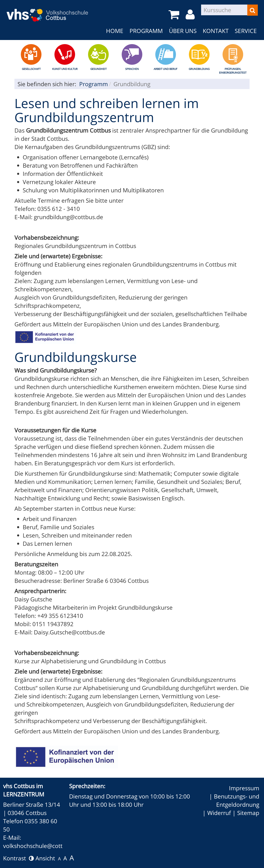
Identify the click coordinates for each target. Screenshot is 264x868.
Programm (146, 31)
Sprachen (132, 69)
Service (246, 31)
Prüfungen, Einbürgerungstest (233, 71)
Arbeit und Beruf (166, 69)
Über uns (183, 31)
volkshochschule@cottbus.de (42, 846)
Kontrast (18, 858)
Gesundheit (98, 69)
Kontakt (216, 31)
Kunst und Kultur (65, 69)
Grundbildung (199, 69)
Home (115, 31)
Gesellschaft (31, 69)
